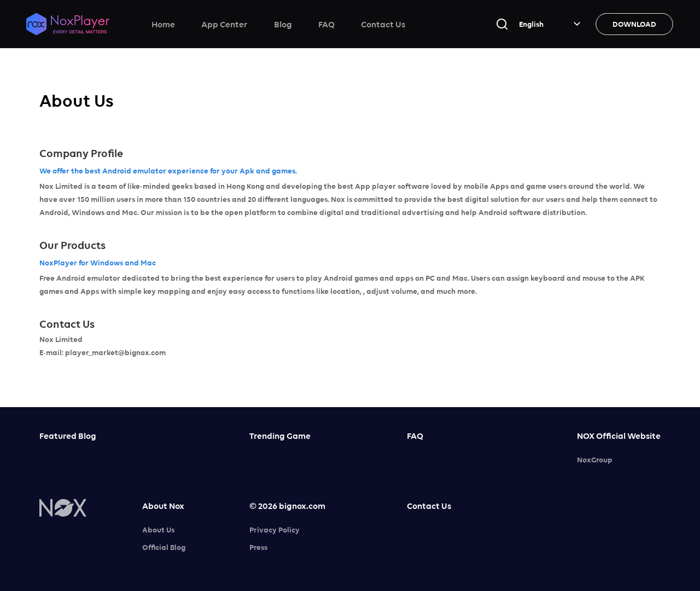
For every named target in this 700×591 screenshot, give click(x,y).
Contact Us (383, 24)
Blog (283, 24)
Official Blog (164, 547)
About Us (158, 530)
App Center (224, 24)
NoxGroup (595, 460)
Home (163, 24)
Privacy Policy (275, 530)
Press (258, 547)
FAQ (326, 24)
